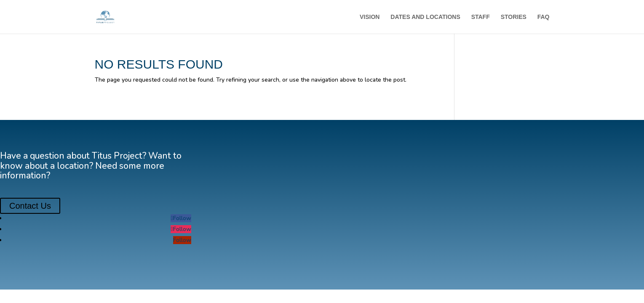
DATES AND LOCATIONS (425, 17)
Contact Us (30, 206)
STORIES (514, 17)
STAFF (481, 17)
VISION (370, 17)
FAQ (544, 17)
